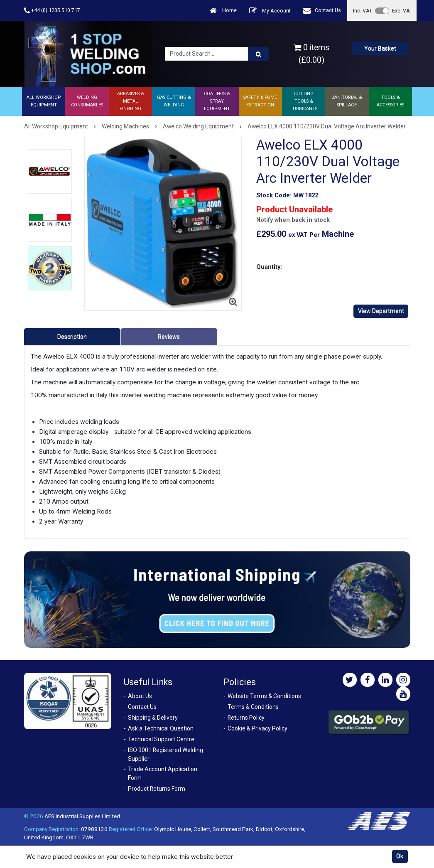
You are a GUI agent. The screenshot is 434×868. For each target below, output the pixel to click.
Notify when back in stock (293, 220)
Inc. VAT (363, 11)
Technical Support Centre (161, 739)
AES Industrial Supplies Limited (82, 816)
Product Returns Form (157, 789)
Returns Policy (246, 718)
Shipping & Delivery (153, 718)
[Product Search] (258, 54)
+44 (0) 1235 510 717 (52, 11)
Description (72, 337)
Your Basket (380, 48)
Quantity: (269, 267)
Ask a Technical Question (161, 728)
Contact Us (322, 11)
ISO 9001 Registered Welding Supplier (166, 754)
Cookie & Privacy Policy (257, 728)
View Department (381, 311)
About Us (140, 696)
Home (223, 11)
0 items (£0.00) (311, 54)
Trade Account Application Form (163, 773)
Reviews (169, 337)
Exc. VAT (402, 11)
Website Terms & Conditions (264, 696)
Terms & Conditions (253, 707)
